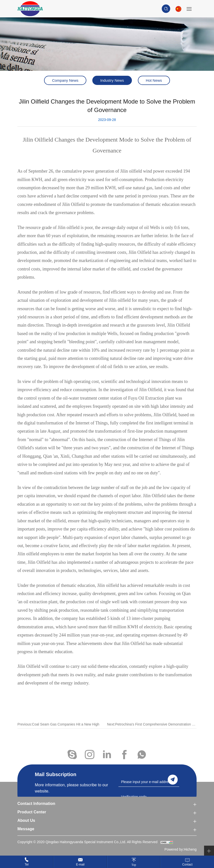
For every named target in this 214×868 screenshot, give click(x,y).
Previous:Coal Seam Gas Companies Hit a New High (58, 731)
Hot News (154, 80)
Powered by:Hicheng (181, 849)
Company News (65, 80)
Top (134, 865)
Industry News (112, 80)
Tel (27, 865)
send (173, 780)
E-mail (80, 865)
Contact (187, 865)
